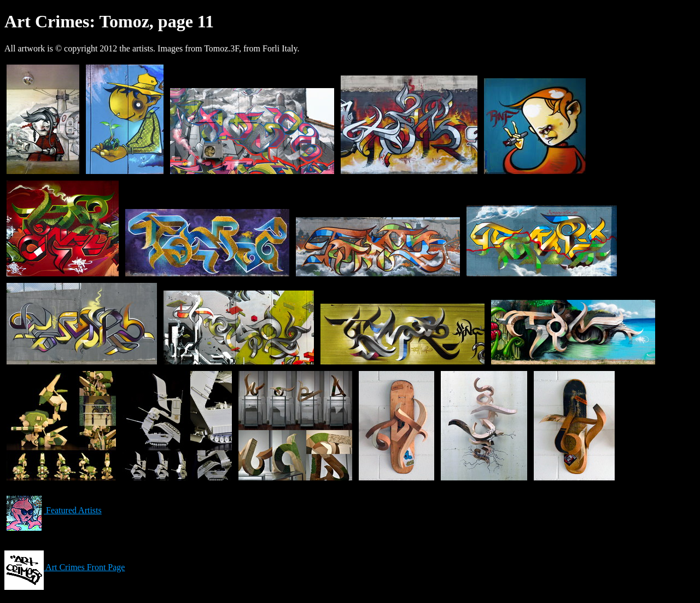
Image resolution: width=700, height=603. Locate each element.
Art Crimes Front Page (65, 567)
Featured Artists (53, 510)
